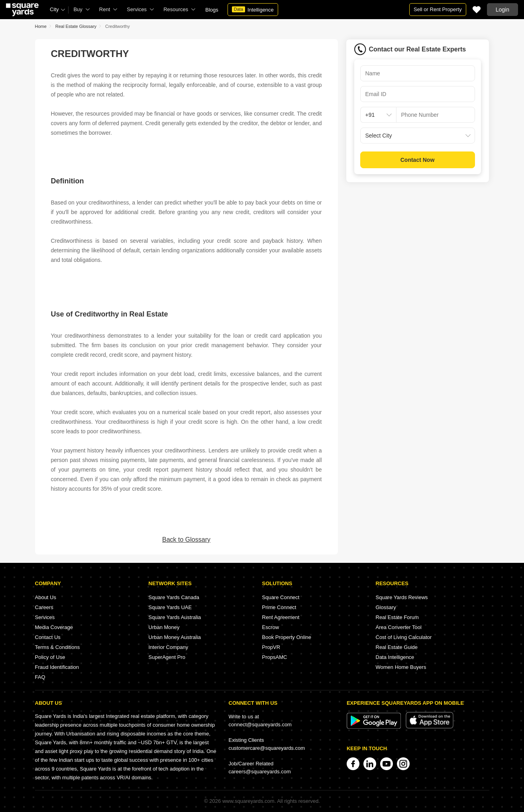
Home (41, 26)
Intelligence (253, 10)
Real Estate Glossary (76, 26)
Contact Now (418, 160)
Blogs (212, 10)
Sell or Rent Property (438, 9)
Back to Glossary (186, 540)
